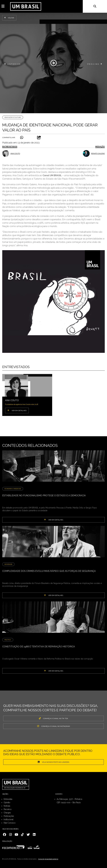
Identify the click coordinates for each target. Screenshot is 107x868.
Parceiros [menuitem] (8, 809)
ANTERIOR (13, 64)
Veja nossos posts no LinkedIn (53, 762)
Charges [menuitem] (7, 813)
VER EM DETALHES (17, 410)
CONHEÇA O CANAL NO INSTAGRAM (54, 726)
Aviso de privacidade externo (48, 859)
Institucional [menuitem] (9, 819)
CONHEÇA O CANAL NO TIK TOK (53, 718)
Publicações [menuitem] (9, 816)
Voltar (9, 18)
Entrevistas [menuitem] (8, 799)
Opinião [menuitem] (7, 802)
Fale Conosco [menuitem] (10, 823)
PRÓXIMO (95, 64)
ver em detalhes (54, 520)
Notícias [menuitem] (7, 806)
